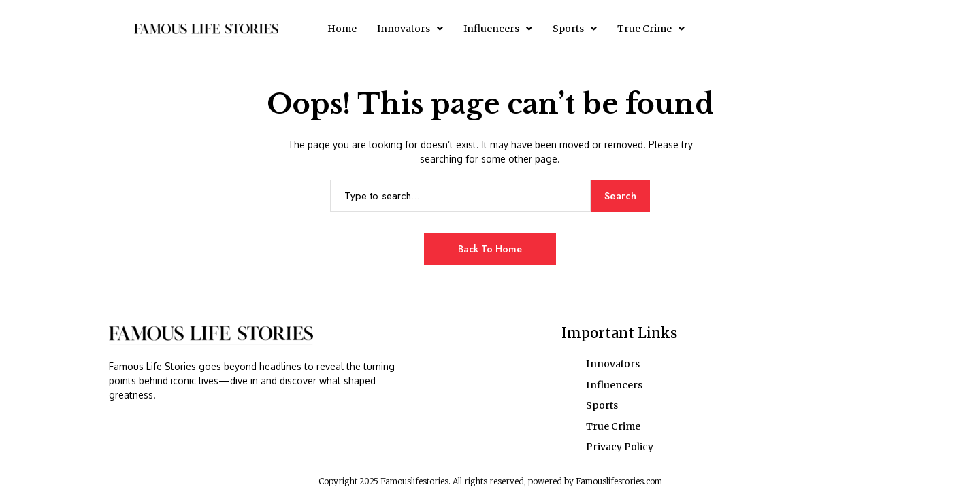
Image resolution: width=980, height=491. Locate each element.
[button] (410, 29)
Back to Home (490, 249)
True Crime (651, 29)
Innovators (410, 29)
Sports (575, 29)
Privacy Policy (620, 445)
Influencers (498, 29)
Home (342, 29)
